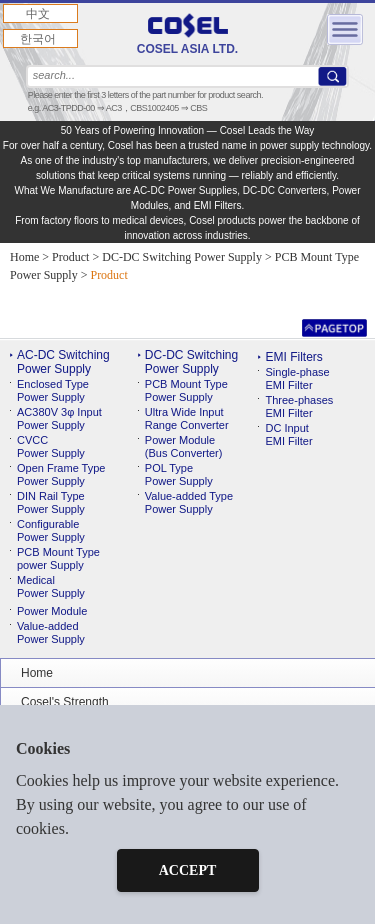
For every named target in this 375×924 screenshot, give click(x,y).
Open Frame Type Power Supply (61, 474)
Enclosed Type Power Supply (53, 390)
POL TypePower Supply (179, 474)
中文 (38, 14)
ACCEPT (188, 870)
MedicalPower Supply (51, 586)
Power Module (52, 611)
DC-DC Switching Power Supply (191, 362)
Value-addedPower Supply (51, 632)
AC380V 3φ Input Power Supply (59, 418)
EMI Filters (293, 357)
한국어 (38, 39)
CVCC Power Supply (51, 446)
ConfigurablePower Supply (51, 530)
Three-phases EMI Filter (299, 406)
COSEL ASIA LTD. (187, 34)
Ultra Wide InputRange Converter (187, 418)
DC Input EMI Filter (288, 434)
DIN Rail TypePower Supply (51, 502)
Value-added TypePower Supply (189, 502)
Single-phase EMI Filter (297, 378)
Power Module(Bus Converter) (184, 446)
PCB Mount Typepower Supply (58, 558)
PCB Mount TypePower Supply (186, 390)
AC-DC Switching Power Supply (63, 362)
